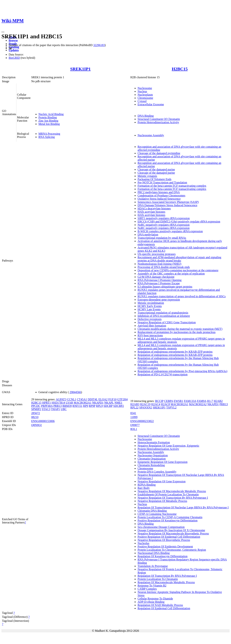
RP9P (92, 406)
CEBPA (168, 401)
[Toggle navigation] (3, 32)
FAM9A (202, 401)
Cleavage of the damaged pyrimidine (159, 153)
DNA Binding (146, 116)
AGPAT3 (61, 399)
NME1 (118, 403)
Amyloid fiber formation (152, 326)
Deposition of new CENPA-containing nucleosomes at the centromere (178, 270)
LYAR (69, 403)
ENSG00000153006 (43, 421)
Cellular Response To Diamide (155, 599)
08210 (35, 417)
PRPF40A (47, 406)
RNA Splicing (47, 137)
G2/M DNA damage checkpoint (156, 277)
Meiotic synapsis (147, 176)
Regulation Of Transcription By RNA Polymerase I (167, 576)
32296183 (99, 45)
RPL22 (134, 407)
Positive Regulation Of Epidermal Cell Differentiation (169, 537)
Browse (13, 40)
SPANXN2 (146, 407)
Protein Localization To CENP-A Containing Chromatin (170, 517)
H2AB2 (218, 401)
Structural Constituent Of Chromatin (159, 119)
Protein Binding (48, 117)
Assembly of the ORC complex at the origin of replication (171, 274)
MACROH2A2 (198, 404)
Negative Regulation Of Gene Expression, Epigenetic (168, 446)
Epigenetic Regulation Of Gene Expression (162, 462)
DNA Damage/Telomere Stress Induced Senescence (167, 205)
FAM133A (190, 401)
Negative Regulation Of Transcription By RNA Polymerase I (173, 498)
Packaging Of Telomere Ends (154, 179)
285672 (36, 413)
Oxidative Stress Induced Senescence (159, 199)
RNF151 (77, 406)
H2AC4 (156, 404)
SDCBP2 (119, 406)
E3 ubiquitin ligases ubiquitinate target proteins (165, 287)
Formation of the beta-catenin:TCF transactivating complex (172, 186)
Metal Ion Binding (49, 124)
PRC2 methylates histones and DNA (159, 192)
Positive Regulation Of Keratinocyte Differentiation (167, 520)
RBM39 (67, 406)
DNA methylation (148, 235)
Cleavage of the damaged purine (156, 169)
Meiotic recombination (151, 303)
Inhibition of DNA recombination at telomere (164, 316)
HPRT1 (47, 403)
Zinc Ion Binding (48, 121)
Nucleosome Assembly (151, 135)
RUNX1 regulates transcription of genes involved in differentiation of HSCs (182, 296)
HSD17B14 (58, 403)
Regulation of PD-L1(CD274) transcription (163, 374)
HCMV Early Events (150, 306)
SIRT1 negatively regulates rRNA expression (164, 218)
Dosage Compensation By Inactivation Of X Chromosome (171, 530)
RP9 (86, 406)
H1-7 (210, 401)
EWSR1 (178, 401)
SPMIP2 (36, 409)
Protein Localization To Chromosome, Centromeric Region (172, 550)
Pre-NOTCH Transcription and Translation (162, 182)
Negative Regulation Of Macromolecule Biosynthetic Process (173, 533)
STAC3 (46, 409)
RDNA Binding (147, 485)
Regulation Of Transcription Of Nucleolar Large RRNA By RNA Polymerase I (183, 507)
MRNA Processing (49, 134)
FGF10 (112, 399)
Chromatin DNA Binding (152, 511)
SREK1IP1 (80, 69)
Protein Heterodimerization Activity (158, 122)
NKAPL (109, 403)
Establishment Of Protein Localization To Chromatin (168, 494)
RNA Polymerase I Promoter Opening (160, 280)
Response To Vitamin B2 (152, 586)
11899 (134, 417)
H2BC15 (180, 69)
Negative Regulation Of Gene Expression (162, 481)
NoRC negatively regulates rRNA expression (164, 225)
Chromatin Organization (152, 459)
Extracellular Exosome (151, 104)
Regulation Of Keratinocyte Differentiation (163, 556)
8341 (133, 413)
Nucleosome (145, 88)
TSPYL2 (171, 407)
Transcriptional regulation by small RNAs (162, 238)
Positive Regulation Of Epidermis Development (165, 546)
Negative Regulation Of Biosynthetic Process (164, 540)
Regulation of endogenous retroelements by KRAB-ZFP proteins (175, 352)
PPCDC (36, 406)
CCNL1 (72, 399)
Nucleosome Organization (153, 455)
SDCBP (108, 406)
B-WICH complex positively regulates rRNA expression (170, 231)
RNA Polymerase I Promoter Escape (159, 283)
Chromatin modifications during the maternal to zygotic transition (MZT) (180, 329)
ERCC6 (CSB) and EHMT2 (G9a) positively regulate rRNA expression (179, 222)
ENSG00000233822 (142, 421)
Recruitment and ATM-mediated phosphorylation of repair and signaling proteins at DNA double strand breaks (179, 259)
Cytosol (142, 101)
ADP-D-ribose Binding (151, 602)
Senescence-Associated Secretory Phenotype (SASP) (168, 202)
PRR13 (58, 406)
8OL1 (134, 429)
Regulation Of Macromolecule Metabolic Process (166, 582)
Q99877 (135, 425)
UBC (64, 409)
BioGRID (14, 58)
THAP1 (55, 409)
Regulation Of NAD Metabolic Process (160, 605)
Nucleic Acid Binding (51, 114)
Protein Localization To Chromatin (158, 579)
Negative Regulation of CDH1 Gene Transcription (167, 322)
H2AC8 (165, 404)
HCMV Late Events (149, 309)
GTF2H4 (122, 399)
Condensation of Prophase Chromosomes (161, 195)
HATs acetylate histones (151, 212)
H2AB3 (135, 404)
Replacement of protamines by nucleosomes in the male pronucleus (176, 332)
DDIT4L (93, 399)
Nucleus (142, 91)
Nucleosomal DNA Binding (154, 553)
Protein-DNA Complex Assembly (157, 472)
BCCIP (159, 401)
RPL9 (99, 406)
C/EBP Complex (147, 589)
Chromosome (145, 98)
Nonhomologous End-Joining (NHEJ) (159, 264)
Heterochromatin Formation (154, 442)
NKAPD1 (98, 403)
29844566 (75, 392)
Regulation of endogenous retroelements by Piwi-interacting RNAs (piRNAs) (182, 371)
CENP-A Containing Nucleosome (157, 514)
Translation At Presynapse (153, 566)
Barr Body (144, 488)
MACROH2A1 (83, 403)
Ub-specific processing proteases (157, 254)
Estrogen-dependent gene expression (159, 300)
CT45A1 (82, 399)
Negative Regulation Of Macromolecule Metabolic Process (172, 491)
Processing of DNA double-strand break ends (164, 267)
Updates (14, 50)
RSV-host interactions (150, 335)
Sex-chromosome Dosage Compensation (161, 527)
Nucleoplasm (145, 95)
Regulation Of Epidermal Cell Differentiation (164, 608)
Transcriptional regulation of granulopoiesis (163, 313)
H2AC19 (145, 404)
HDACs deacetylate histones (154, 208)
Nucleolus (143, 543)
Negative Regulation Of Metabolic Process (162, 501)
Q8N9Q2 (37, 425)
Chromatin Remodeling (151, 465)
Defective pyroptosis (150, 319)
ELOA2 (103, 399)
